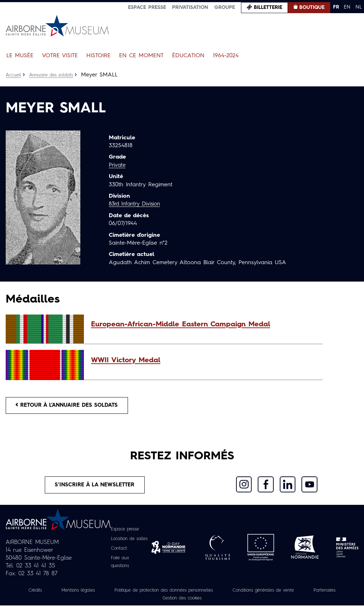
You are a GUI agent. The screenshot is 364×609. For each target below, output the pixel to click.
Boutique (312, 7)
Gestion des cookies (205, 602)
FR (336, 7)
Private (118, 165)
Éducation (188, 56)
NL (359, 7)
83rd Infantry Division (137, 204)
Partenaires (150, 602)
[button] (203, 325)
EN (347, 7)
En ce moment (141, 56)
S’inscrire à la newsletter (95, 488)
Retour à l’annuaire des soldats (72, 406)
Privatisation (190, 7)
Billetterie (268, 7)
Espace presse (147, 7)
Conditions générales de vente (296, 594)
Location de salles (130, 542)
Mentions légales (87, 594)
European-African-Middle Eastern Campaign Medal (181, 325)
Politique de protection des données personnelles (184, 594)
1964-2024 (226, 56)
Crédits (41, 594)
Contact (118, 552)
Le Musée (20, 56)
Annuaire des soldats (55, 75)
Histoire (98, 56)
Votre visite (60, 56)
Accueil (14, 75)
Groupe (225, 7)
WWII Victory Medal (126, 360)
